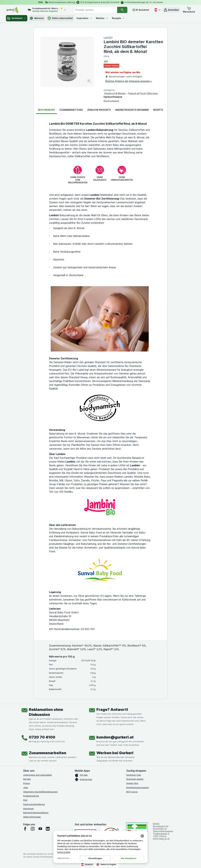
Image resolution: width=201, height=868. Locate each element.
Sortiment (17, 18)
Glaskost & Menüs (115, 93)
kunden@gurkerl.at (115, 737)
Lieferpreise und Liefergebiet (38, 775)
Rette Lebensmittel (60, 18)
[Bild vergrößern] (89, 82)
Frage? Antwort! (112, 710)
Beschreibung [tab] (46, 110)
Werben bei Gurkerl (115, 753)
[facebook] (25, 829)
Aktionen (37, 18)
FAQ (25, 800)
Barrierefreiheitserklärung (36, 813)
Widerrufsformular (32, 817)
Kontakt (27, 779)
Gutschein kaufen (135, 779)
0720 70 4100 (42, 737)
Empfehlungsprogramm (138, 787)
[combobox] (95, 10)
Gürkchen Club (134, 775)
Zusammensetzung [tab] (71, 110)
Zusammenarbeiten (48, 753)
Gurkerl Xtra (132, 783)
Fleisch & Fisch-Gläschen (143, 93)
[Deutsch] (157, 10)
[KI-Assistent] (141, 10)
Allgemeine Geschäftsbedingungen (40, 792)
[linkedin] (48, 829)
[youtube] (40, 829)
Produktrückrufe (31, 796)
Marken (102, 18)
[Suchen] (122, 10)
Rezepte (118, 18)
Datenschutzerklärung (34, 804)
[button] (171, 10)
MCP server (132, 792)
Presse (27, 783)
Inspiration (84, 18)
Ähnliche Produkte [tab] (99, 110)
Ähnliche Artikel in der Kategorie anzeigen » (129, 81)
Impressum (29, 809)
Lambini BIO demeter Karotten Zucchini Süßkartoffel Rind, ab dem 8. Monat (133, 47)
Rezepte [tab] (158, 110)
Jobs (26, 787)
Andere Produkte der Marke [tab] (132, 110)
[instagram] (33, 829)
